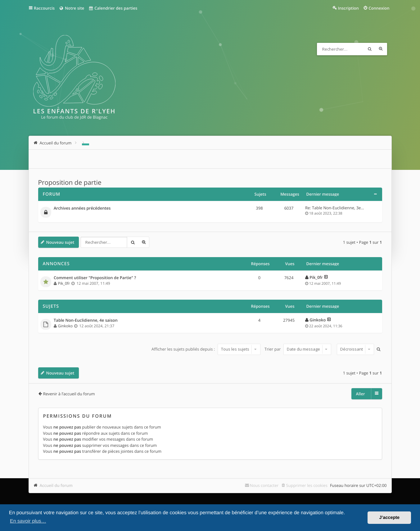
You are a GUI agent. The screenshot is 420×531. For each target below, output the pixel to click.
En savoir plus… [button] (28, 521)
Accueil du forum (56, 485)
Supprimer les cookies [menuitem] (307, 485)
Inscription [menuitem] (348, 8)
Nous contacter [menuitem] (264, 485)
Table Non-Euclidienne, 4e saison (86, 320)
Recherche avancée (381, 49)
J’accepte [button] (389, 518)
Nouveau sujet (60, 242)
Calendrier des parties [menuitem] (113, 8)
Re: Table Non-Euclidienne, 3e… (335, 208)
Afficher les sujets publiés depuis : (206, 349)
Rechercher (370, 49)
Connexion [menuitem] (379, 8)
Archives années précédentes (82, 208)
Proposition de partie (70, 183)
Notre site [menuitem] (72, 8)
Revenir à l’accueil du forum (69, 394)
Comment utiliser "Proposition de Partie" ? (95, 278)
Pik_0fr (64, 283)
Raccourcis (44, 8)
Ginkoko (65, 326)
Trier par (298, 349)
